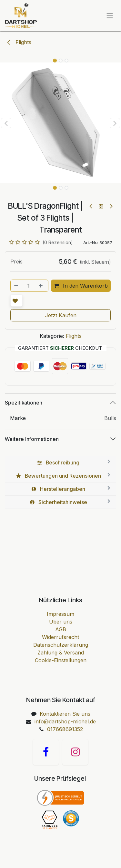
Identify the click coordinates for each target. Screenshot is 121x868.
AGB (61, 629)
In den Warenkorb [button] (81, 286)
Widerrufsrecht (60, 637)
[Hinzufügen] (41, 286)
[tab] (60, 463)
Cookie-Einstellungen (61, 660)
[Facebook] (46, 752)
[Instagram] (75, 752)
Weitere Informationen (32, 439)
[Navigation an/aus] (110, 15)
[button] (6, 123)
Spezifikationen (24, 403)
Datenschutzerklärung (61, 645)
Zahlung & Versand (61, 653)
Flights (19, 42)
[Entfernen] (16, 286)
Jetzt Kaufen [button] (61, 315)
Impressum (60, 614)
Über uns (61, 622)
